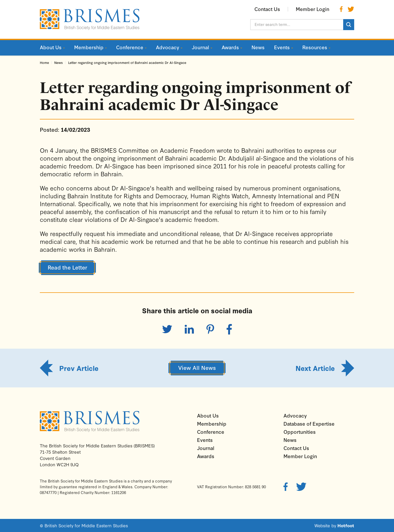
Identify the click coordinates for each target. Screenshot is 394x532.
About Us (208, 415)
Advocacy (295, 415)
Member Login (300, 456)
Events (205, 440)
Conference (211, 432)
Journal (206, 448)
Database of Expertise (309, 424)
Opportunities (300, 432)
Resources (315, 47)
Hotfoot (346, 525)
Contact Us (296, 448)
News (59, 62)
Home (44, 62)
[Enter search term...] (297, 25)
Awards (206, 456)
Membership (212, 424)
